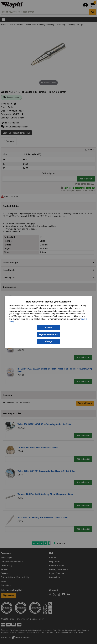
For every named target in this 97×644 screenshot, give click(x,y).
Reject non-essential (48, 334)
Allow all (48, 328)
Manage (49, 341)
